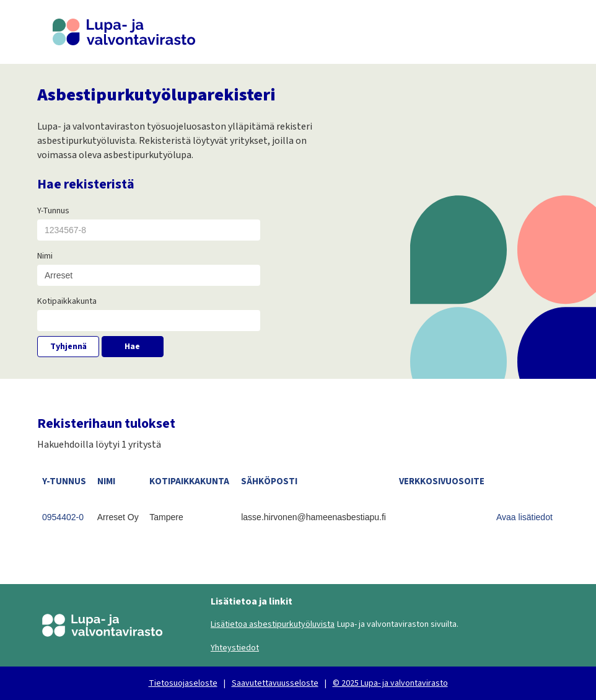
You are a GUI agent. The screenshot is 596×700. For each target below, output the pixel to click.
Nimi (45, 256)
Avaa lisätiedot (524, 517)
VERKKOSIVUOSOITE (442, 481)
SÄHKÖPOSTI (269, 481)
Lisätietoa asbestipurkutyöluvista (273, 624)
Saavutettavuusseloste (275, 683)
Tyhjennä (68, 347)
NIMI (106, 481)
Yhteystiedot (235, 648)
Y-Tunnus (53, 211)
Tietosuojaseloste (183, 683)
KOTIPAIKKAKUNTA (189, 481)
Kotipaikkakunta (67, 301)
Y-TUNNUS (64, 481)
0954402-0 (63, 517)
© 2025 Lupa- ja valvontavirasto (390, 683)
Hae (132, 347)
